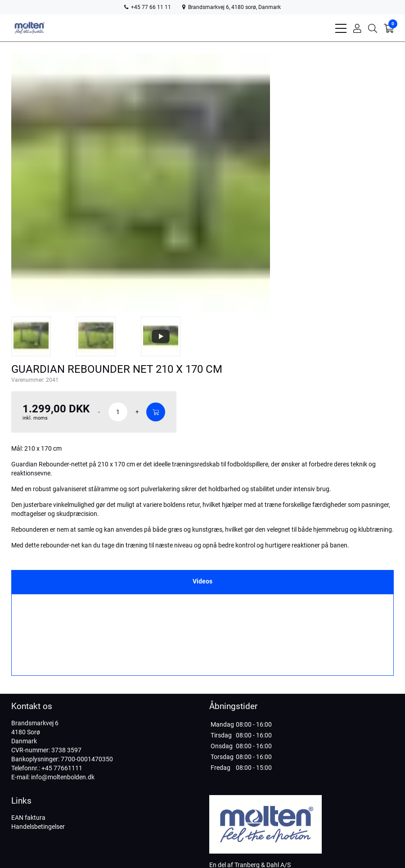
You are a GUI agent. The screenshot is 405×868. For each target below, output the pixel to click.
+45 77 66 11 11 (148, 7)
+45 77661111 (62, 768)
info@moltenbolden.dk (63, 777)
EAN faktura (28, 818)
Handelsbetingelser (38, 827)
